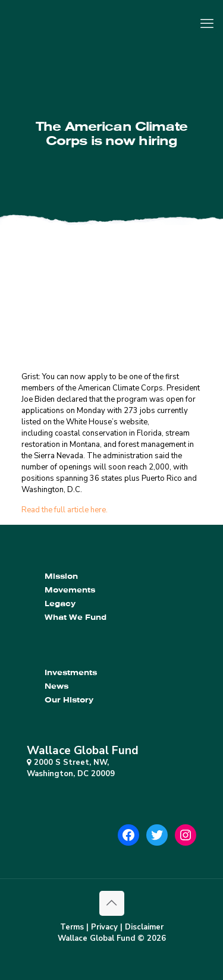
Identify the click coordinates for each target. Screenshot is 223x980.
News (56, 686)
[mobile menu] (207, 24)
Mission (61, 576)
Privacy (104, 927)
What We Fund (76, 617)
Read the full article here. (65, 510)
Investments (71, 672)
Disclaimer (144, 927)
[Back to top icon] (112, 903)
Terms (72, 927)
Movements (70, 590)
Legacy (60, 604)
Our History (69, 700)
